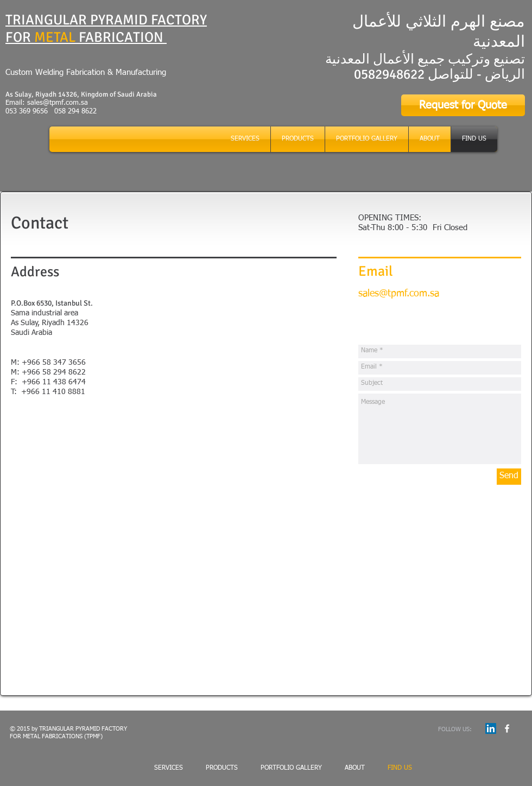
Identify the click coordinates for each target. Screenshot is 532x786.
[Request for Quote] (463, 105)
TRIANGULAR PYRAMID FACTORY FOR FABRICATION (106, 29)
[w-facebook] (507, 728)
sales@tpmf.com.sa (58, 103)
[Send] (509, 477)
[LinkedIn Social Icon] (491, 728)
